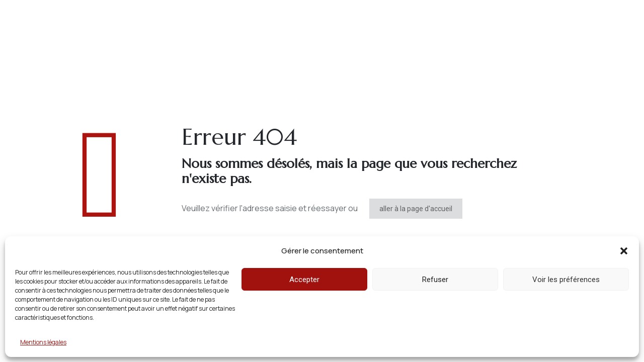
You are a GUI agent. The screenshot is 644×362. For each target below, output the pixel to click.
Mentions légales (43, 342)
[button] (624, 251)
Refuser (435, 280)
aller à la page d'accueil (416, 209)
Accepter (304, 280)
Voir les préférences (566, 280)
